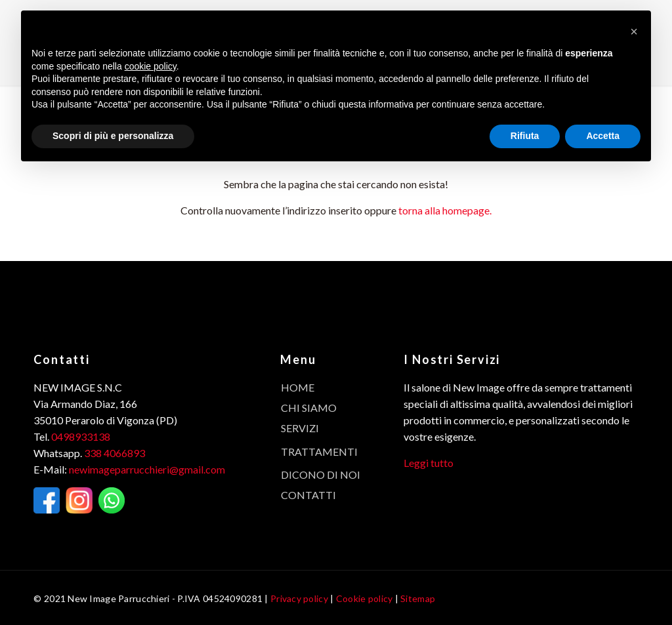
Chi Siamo (309, 408)
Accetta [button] (603, 136)
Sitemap (418, 598)
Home (298, 387)
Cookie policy (365, 598)
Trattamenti (319, 452)
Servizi (300, 428)
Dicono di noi (321, 474)
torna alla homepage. (445, 210)
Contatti (308, 495)
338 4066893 (115, 453)
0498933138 (81, 436)
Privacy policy (299, 598)
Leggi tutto (429, 463)
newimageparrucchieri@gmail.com (147, 469)
